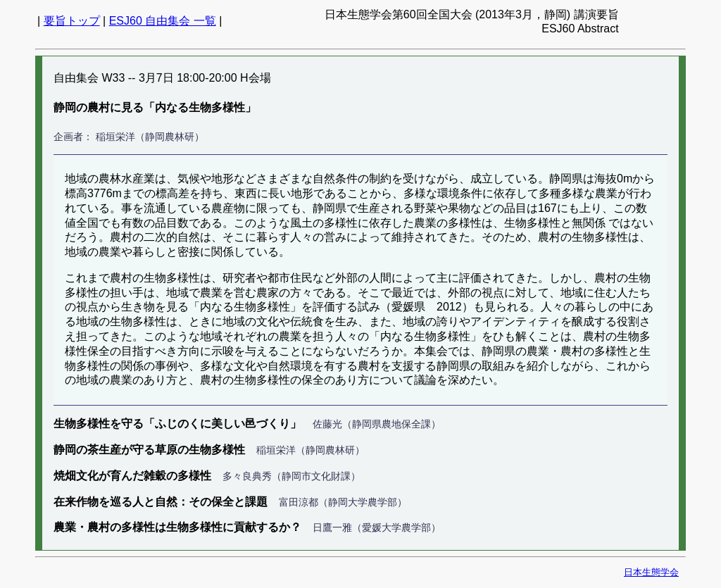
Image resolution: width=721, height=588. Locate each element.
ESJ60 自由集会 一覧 (163, 21)
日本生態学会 (651, 572)
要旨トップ (72, 21)
